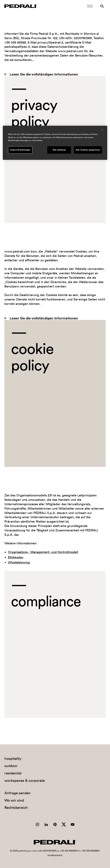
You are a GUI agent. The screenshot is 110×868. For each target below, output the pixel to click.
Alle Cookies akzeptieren (88, 150)
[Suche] (102, 6)
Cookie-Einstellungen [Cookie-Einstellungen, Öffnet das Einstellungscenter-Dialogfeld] (20, 150)
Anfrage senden (17, 793)
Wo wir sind (14, 800)
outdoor (11, 766)
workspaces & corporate (25, 780)
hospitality (13, 759)
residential (13, 773)
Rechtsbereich (16, 808)
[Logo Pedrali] (21, 6)
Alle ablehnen (59, 150)
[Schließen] (102, 130)
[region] (55, 143)
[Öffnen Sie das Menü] (90, 6)
